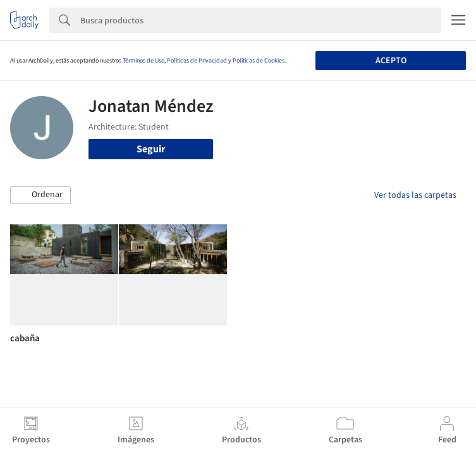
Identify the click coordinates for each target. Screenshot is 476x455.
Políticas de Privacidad (197, 61)
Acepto (391, 61)
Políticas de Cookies (259, 61)
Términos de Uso (143, 61)
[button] (40, 195)
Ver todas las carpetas (415, 195)
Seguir (151, 149)
